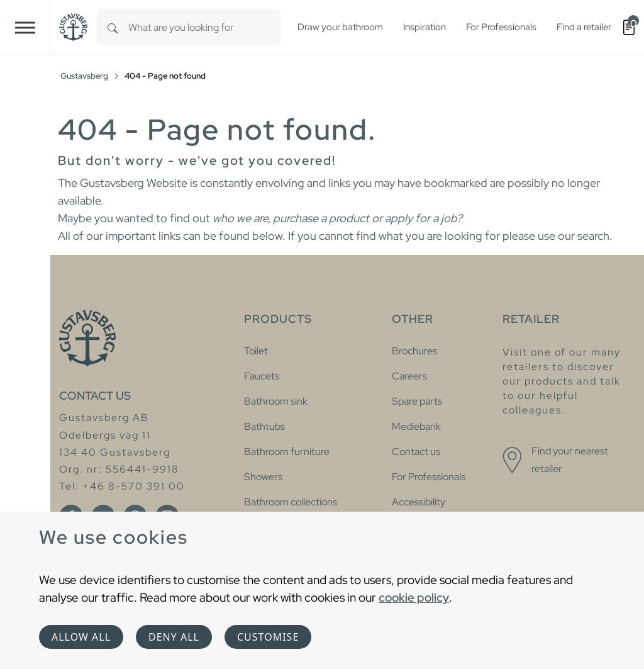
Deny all (174, 637)
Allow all (81, 637)
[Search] (113, 27)
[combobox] (205, 27)
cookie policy (414, 597)
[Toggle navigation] (25, 27)
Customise (268, 637)
